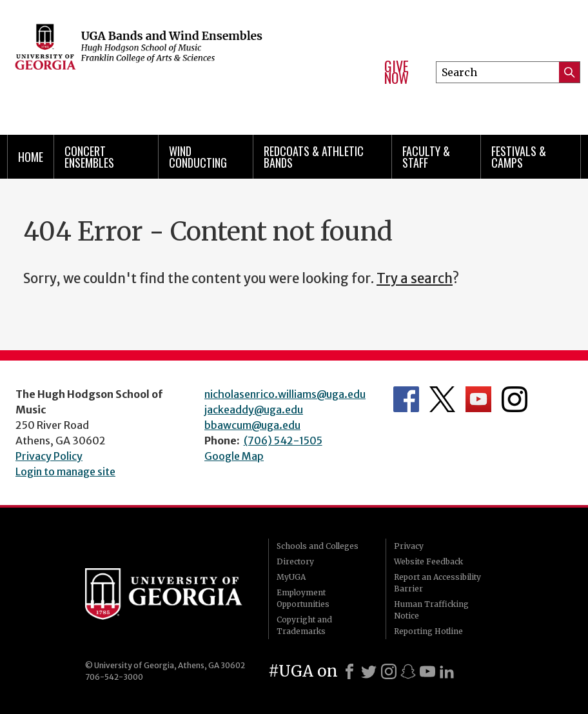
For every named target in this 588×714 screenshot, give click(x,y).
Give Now (397, 72)
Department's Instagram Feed (514, 399)
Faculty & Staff (426, 157)
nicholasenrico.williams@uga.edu (285, 394)
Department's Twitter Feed (442, 399)
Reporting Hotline (428, 631)
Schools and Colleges (318, 546)
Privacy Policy (49, 456)
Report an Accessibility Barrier (437, 583)
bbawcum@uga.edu (252, 425)
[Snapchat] (408, 671)
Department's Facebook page (406, 399)
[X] (369, 671)
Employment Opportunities (303, 598)
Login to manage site (65, 471)
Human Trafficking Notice (431, 610)
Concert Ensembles (89, 157)
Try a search (415, 279)
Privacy (409, 546)
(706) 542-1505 (283, 441)
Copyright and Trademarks (304, 625)
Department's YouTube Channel (478, 399)
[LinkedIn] (447, 671)
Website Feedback (428, 561)
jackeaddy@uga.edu (254, 410)
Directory (295, 561)
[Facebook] (349, 671)
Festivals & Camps (519, 157)
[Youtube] (427, 671)
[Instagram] (389, 671)
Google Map (234, 456)
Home (31, 157)
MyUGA (291, 577)
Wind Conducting (198, 157)
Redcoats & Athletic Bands (314, 157)
